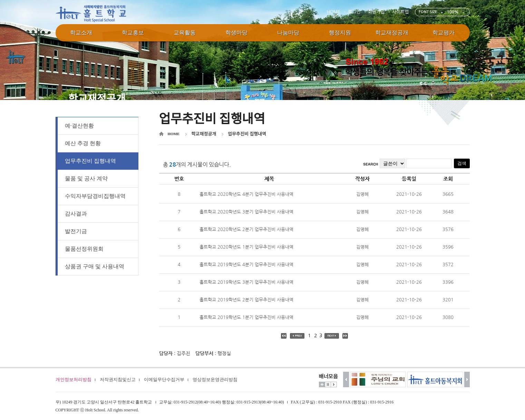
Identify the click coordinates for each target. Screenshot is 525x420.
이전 (346, 379)
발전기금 (76, 231)
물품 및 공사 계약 (86, 178)
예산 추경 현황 (83, 143)
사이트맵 (400, 12)
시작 (334, 384)
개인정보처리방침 (74, 379)
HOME (334, 12)
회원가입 (376, 12)
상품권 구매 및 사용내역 (95, 266)
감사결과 (76, 214)
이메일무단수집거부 (164, 379)
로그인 (354, 12)
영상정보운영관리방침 (215, 379)
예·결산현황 (79, 126)
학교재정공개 (204, 134)
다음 (467, 379)
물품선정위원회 (84, 249)
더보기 (322, 384)
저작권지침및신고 (118, 379)
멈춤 (328, 384)
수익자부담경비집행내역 (95, 196)
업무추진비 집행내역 (90, 161)
